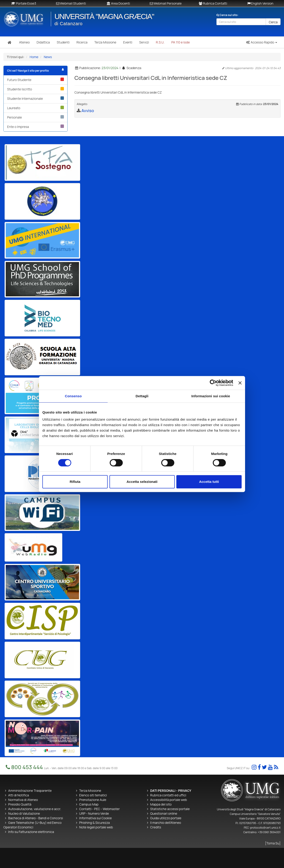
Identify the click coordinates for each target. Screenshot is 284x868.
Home (34, 57)
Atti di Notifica (19, 795)
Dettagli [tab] (142, 396)
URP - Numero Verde (94, 813)
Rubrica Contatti (213, 3)
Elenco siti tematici (93, 795)
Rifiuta (75, 482)
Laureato (35, 108)
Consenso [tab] (73, 396)
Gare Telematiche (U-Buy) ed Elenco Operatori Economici (33, 825)
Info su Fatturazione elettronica (31, 832)
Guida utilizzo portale (166, 818)
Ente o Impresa (35, 127)
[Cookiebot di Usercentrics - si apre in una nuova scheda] (213, 383)
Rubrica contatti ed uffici (168, 795)
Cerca (273, 22)
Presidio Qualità (20, 804)
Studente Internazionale (35, 99)
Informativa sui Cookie (96, 818)
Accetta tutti (209, 482)
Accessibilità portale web (169, 800)
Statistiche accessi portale (170, 809)
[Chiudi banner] (240, 383)
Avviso (88, 111)
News (48, 57)
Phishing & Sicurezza (95, 823)
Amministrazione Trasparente (30, 791)
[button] (262, 42)
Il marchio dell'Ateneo (166, 823)
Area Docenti (118, 3)
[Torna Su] (273, 843)
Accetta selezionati (142, 482)
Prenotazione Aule (93, 800)
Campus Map (89, 804)
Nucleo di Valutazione (24, 813)
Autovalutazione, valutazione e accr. (35, 809)
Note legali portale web (96, 827)
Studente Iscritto (35, 89)
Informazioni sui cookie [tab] (211, 396)
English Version (260, 3)
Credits (156, 827)
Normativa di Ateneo (23, 800)
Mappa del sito (161, 804)
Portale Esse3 (24, 3)
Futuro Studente (35, 80)
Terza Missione (90, 791)
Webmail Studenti (71, 3)
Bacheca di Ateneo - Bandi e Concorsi (36, 818)
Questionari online (164, 813)
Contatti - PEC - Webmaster (100, 809)
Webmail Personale (166, 3)
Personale (35, 117)
